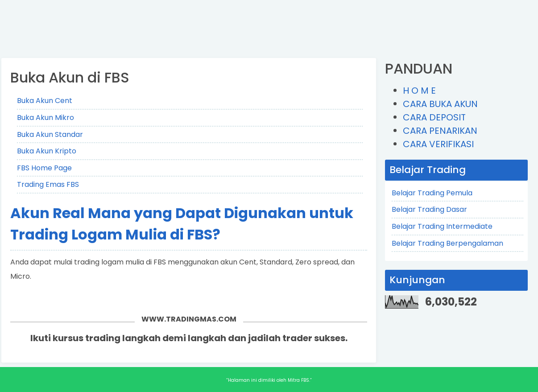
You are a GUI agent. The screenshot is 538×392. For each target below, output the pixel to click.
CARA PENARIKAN (440, 131)
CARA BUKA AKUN (440, 104)
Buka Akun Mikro (46, 118)
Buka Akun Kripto (47, 151)
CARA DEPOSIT (434, 117)
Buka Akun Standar (50, 134)
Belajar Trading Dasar (429, 209)
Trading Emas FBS (48, 184)
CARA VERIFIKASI (438, 144)
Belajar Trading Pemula (432, 193)
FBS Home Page (44, 168)
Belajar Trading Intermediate (442, 226)
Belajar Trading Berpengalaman (447, 243)
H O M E (419, 91)
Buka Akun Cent (45, 101)
